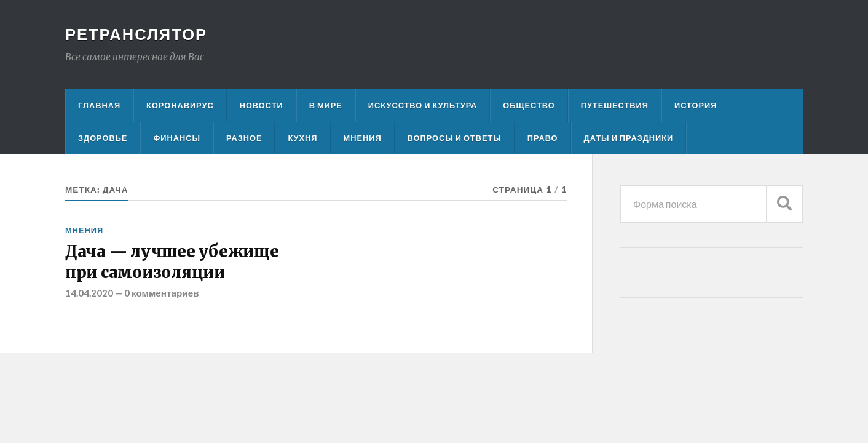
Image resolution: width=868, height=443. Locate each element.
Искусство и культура (423, 105)
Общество (529, 105)
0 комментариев (162, 293)
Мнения (363, 138)
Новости (262, 105)
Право (543, 138)
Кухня (302, 138)
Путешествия (615, 105)
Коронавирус (180, 105)
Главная (99, 105)
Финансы (177, 138)
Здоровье (103, 138)
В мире (326, 105)
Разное (244, 138)
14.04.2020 (89, 293)
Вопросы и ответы (455, 138)
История (696, 105)
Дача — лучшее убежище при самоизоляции (172, 262)
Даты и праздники (629, 138)
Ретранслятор (136, 34)
